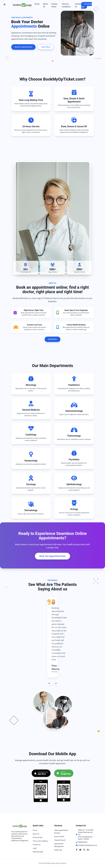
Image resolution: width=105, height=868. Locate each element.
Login (35, 848)
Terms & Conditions (66, 5)
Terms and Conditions (40, 841)
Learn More (46, 47)
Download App (87, 5)
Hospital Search (60, 840)
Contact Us (78, 5)
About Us (45, 5)
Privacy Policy (54, 5)
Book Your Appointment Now (52, 556)
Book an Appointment (23, 47)
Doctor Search (59, 837)
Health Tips (58, 850)
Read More (52, 339)
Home (37, 4)
